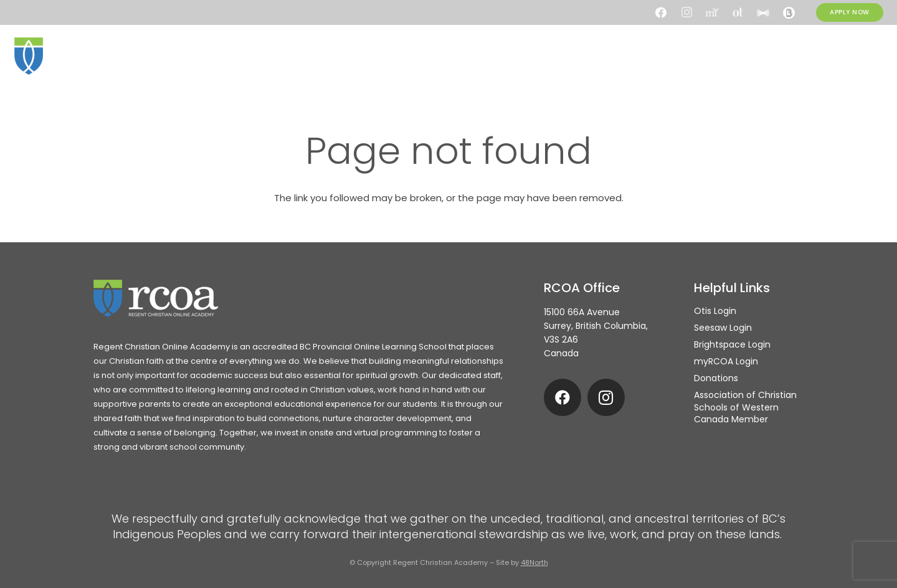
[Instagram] (686, 12)
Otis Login (715, 311)
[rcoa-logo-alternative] (77, 56)
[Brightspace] (789, 12)
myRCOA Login (726, 361)
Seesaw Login (723, 328)
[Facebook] (661, 12)
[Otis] (738, 12)
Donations (716, 378)
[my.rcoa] (712, 12)
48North (534, 562)
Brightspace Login (732, 344)
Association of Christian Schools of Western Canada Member (745, 407)
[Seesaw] (763, 12)
